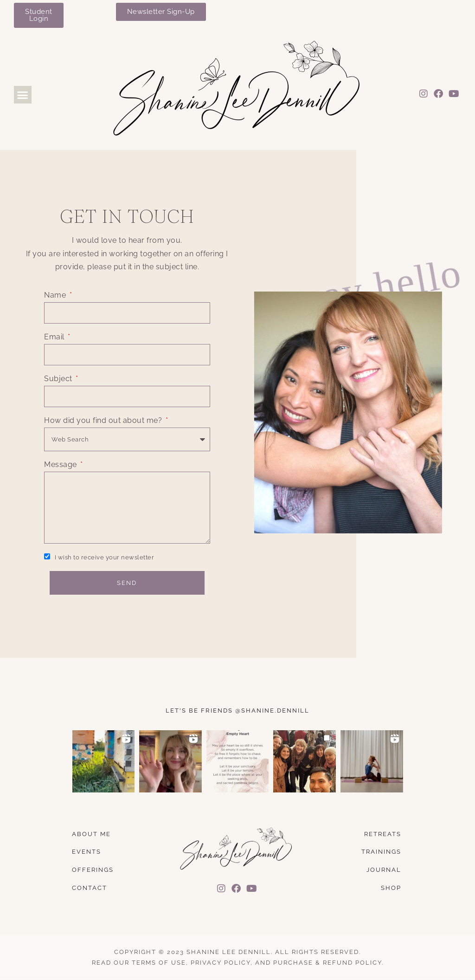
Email (55, 337)
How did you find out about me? (104, 420)
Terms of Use (159, 963)
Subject (59, 379)
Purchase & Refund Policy (327, 963)
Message (61, 464)
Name (56, 295)
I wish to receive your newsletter (105, 557)
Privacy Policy (221, 963)
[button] (23, 95)
